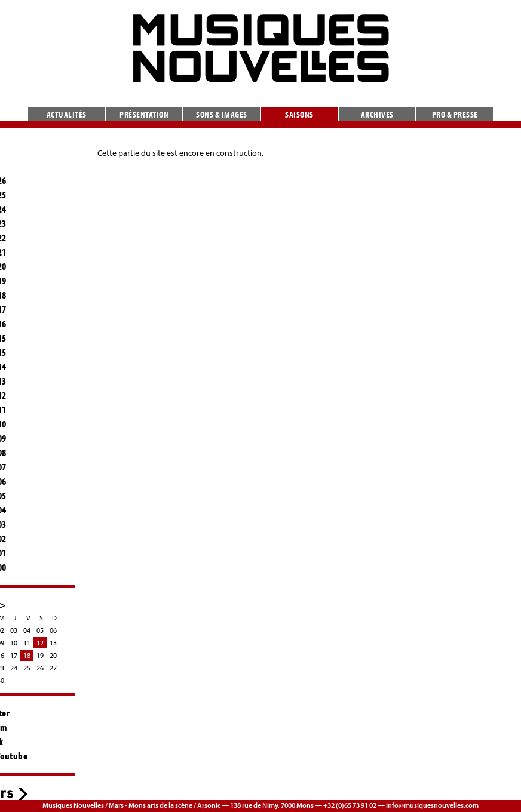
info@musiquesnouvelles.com (432, 805)
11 (27, 643)
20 (53, 655)
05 (40, 630)
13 (53, 643)
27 (53, 668)
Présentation (144, 114)
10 (14, 643)
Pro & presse (455, 114)
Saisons (299, 114)
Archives (377, 114)
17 (14, 655)
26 (40, 668)
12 (40, 643)
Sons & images (222, 114)
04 (27, 630)
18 (27, 655)
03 (14, 630)
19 (40, 655)
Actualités (67, 114)
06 (53, 630)
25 (27, 668)
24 (14, 668)
